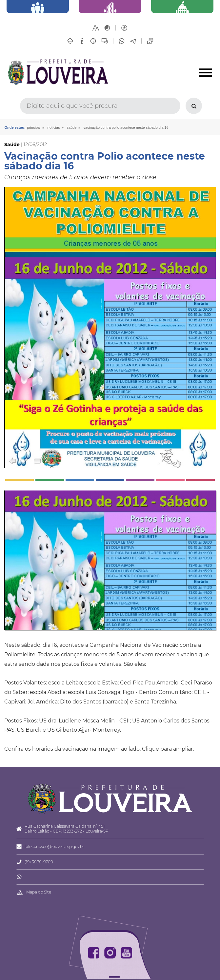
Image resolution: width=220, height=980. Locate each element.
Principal (34, 127)
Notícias (54, 127)
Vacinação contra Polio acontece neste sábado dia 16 (126, 127)
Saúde (72, 127)
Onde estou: (15, 127)
